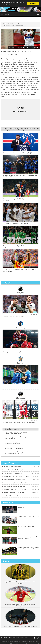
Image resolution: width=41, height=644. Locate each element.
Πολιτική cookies (24, 638)
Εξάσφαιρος (20, 395)
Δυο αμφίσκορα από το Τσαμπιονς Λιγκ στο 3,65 (20, 476)
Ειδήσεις (11, 23)
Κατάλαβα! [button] (33, 3)
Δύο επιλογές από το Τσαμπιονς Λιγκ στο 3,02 (20, 480)
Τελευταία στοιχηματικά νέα (13, 429)
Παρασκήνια (8, 503)
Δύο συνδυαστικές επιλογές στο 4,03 (20, 470)
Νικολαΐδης (20, 325)
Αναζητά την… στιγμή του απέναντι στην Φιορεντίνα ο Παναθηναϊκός (15, 448)
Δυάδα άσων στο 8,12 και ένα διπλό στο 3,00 (20, 483)
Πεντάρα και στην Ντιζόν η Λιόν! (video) (15, 25)
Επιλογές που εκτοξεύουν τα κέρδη (20, 467)
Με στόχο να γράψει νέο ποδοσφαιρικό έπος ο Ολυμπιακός (16, 438)
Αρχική (4, 23)
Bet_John (21, 290)
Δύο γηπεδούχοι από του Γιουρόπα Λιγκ (20, 486)
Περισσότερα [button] (6, 4)
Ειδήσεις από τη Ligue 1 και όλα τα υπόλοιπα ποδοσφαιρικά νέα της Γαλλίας (20, 129)
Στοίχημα (7, 282)
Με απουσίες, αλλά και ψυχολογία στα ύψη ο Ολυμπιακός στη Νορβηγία (16, 453)
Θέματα (6, 561)
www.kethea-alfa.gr (35, 643)
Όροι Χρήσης (16, 638)
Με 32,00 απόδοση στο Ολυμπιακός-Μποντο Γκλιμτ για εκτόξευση (16, 433)
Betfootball (4, 55)
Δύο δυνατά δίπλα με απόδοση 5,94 (20, 496)
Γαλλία (17, 23)
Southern (20, 360)
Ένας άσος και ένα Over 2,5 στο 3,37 (20, 473)
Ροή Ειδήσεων (8, 463)
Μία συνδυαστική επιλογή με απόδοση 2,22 (20, 493)
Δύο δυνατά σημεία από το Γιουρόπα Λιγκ (20, 489)
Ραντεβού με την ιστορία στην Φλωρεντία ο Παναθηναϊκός (14, 443)
